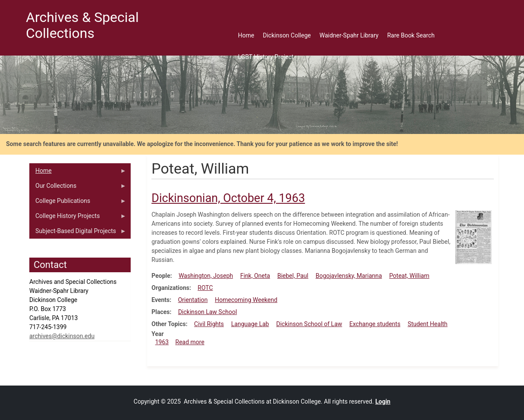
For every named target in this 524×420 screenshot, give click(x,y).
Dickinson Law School (207, 312)
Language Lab (250, 324)
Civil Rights (209, 324)
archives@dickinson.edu (62, 336)
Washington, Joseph (206, 276)
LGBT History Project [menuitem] (266, 57)
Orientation (193, 300)
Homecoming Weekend (246, 300)
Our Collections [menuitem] (78, 188)
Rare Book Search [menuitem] (411, 35)
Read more (190, 342)
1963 (162, 342)
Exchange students (375, 324)
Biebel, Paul (293, 276)
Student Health (427, 324)
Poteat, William (409, 276)
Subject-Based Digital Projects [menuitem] (78, 233)
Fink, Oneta (255, 276)
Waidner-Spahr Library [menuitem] (349, 35)
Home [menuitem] (246, 35)
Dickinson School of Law (309, 324)
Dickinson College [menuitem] (287, 35)
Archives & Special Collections (82, 25)
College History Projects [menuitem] (78, 218)
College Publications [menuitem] (78, 203)
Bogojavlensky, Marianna (349, 276)
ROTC (205, 288)
